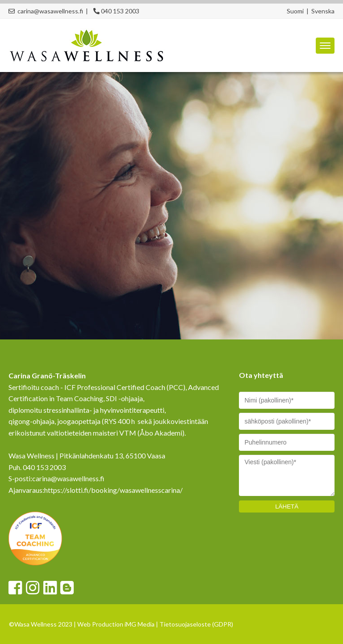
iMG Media (140, 624)
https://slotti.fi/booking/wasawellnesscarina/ (113, 490)
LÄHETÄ (287, 506)
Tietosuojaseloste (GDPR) (196, 624)
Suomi (295, 11)
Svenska (323, 11)
